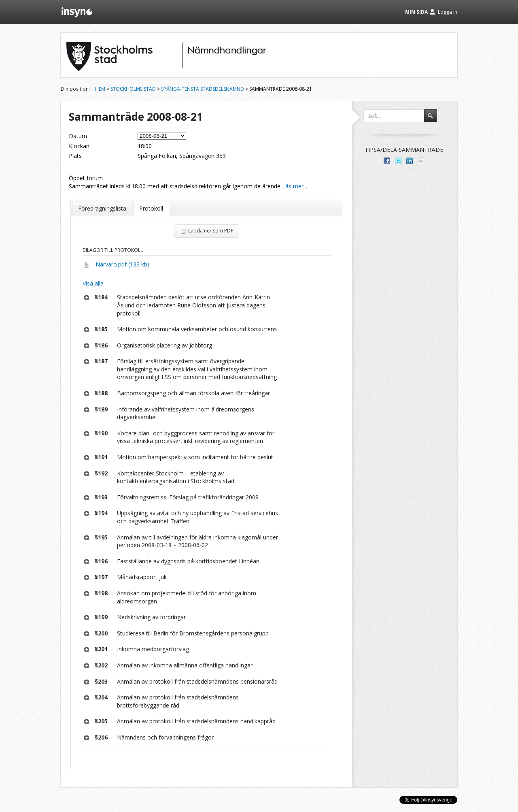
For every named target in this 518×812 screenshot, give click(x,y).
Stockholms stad (133, 89)
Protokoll (151, 208)
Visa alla (93, 283)
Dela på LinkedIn (410, 161)
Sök (434, 119)
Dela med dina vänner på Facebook (387, 161)
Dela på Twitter (398, 161)
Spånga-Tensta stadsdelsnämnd (203, 89)
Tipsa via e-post (421, 161)
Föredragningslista (102, 208)
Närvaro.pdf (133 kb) (122, 264)
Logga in (448, 12)
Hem (100, 89)
